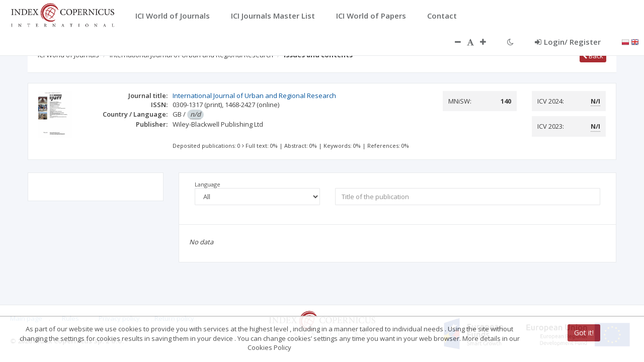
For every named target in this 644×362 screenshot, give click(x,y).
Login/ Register (568, 42)
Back (593, 56)
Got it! (584, 333)
